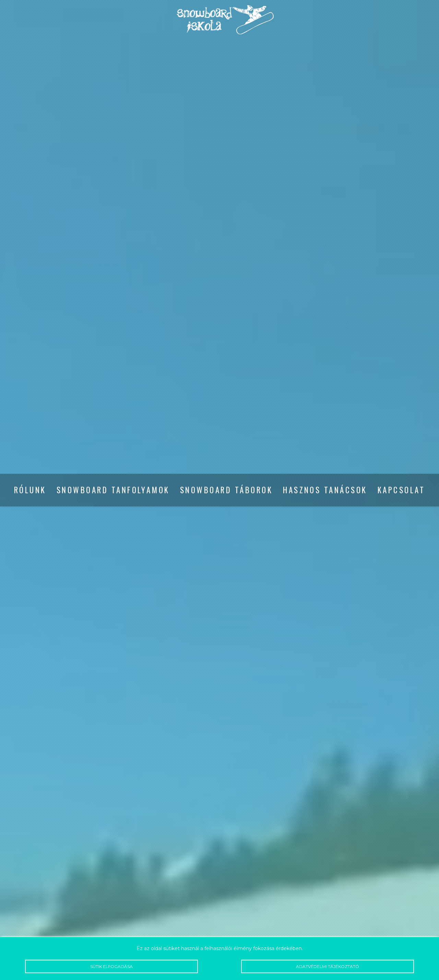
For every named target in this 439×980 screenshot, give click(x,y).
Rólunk (30, 490)
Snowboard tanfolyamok (113, 490)
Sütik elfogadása (111, 966)
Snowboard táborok (226, 490)
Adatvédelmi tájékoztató (328, 966)
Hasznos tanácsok (325, 490)
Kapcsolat (401, 490)
